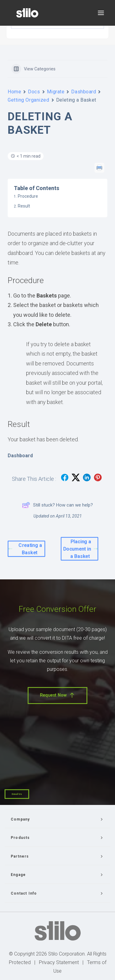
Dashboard (84, 92)
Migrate (56, 92)
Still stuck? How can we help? (57, 505)
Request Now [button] (57, 695)
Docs (34, 92)
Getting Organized (29, 100)
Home (14, 92)
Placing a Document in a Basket (80, 549)
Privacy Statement (59, 962)
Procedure (28, 196)
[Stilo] (27, 13)
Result (24, 206)
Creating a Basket (26, 549)
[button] (101, 13)
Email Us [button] (17, 794)
